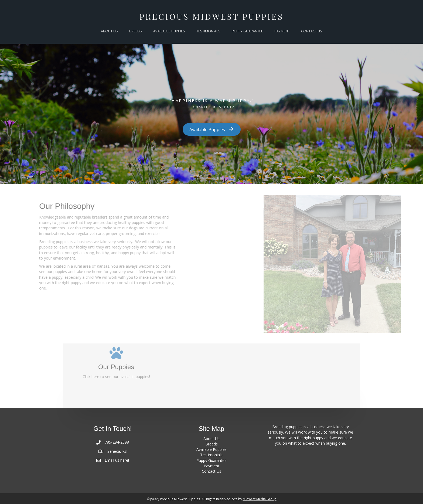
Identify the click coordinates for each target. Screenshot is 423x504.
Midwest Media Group (260, 499)
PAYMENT (282, 31)
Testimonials (211, 455)
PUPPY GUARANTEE (247, 31)
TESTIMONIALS (208, 31)
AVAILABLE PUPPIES (169, 31)
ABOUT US (109, 31)
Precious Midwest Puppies (211, 16)
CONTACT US (312, 31)
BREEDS (136, 31)
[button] (212, 130)
